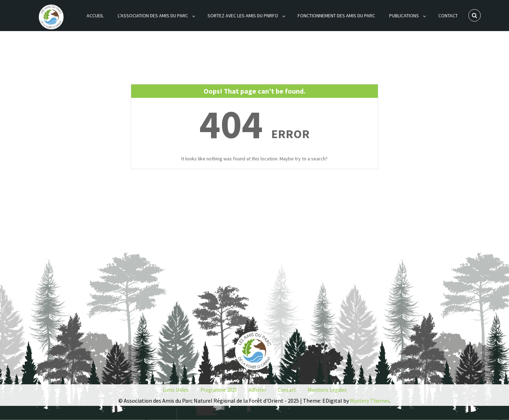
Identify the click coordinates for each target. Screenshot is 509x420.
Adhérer (257, 390)
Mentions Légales (327, 390)
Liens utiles (176, 390)
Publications (404, 16)
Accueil (95, 16)
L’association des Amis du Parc (153, 16)
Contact (448, 16)
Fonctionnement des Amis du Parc (336, 16)
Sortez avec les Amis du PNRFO (243, 16)
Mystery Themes (370, 401)
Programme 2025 (219, 390)
